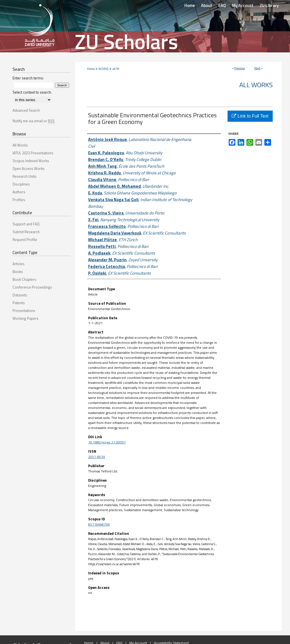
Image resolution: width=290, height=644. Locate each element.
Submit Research (26, 232)
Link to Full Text (250, 116)
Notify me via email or (34, 121)
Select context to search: (32, 92)
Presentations (24, 311)
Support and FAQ (26, 224)
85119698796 (99, 524)
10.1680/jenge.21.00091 (107, 442)
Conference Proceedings (32, 287)
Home (91, 69)
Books (18, 272)
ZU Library (269, 5)
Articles (19, 264)
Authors (19, 192)
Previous (240, 68)
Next (257, 68)
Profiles (19, 200)
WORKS (103, 69)
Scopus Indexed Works (31, 161)
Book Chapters (24, 279)
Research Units (25, 176)
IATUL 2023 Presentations (33, 153)
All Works (256, 85)
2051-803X (97, 457)
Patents (19, 303)
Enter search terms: (28, 78)
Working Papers (26, 318)
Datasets (20, 295)
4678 (116, 69)
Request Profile (25, 240)
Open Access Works (29, 169)
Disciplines (21, 184)
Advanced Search (26, 110)
